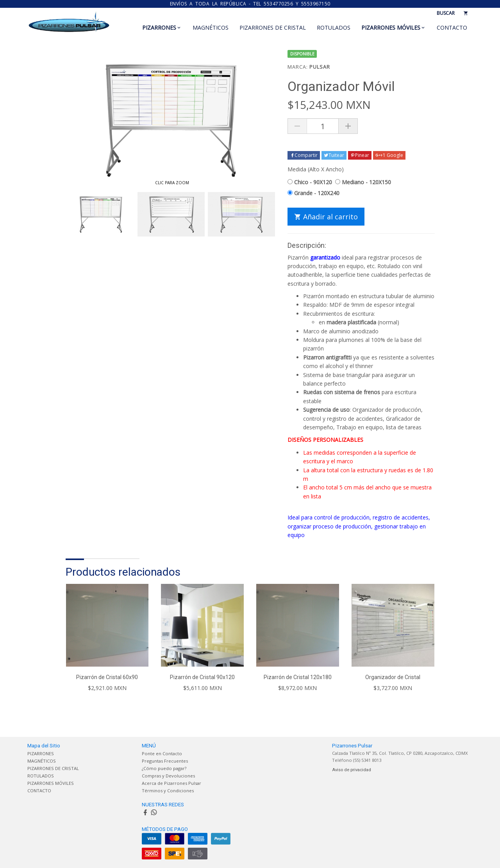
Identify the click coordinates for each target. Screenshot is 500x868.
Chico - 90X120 (310, 182)
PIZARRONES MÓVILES (391, 28)
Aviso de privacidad (352, 770)
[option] (101, 214)
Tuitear (334, 155)
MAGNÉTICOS (211, 28)
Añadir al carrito (326, 217)
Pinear (360, 155)
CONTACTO (452, 28)
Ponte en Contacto (162, 753)
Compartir (304, 155)
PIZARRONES (159, 28)
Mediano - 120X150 (363, 182)
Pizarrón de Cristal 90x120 (202, 677)
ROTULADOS (334, 28)
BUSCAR (446, 13)
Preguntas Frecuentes (165, 761)
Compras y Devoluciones (168, 776)
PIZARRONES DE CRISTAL (273, 28)
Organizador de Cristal (393, 677)
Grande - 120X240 (313, 193)
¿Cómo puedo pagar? (164, 768)
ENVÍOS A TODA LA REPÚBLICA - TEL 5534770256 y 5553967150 (250, 4)
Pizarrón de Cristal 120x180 (298, 677)
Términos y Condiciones (168, 791)
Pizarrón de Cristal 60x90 (107, 677)
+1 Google (389, 155)
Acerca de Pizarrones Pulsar (171, 783)
